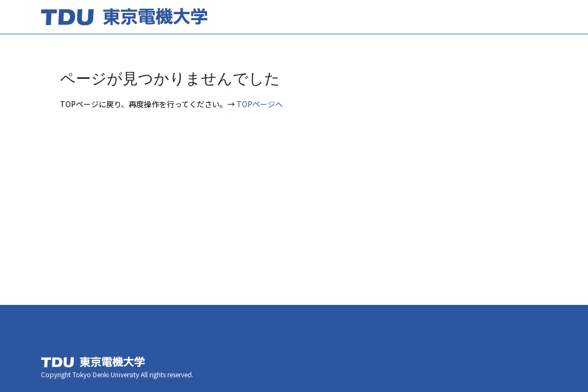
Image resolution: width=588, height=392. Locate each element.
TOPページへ (260, 104)
